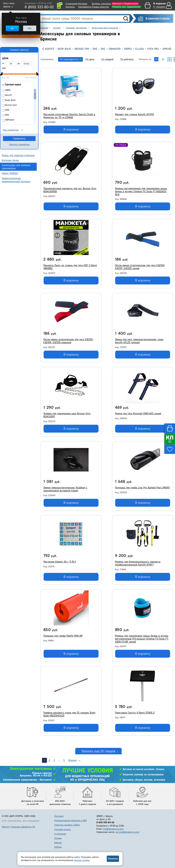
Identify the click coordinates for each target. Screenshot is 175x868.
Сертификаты (85, 7)
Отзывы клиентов (100, 7)
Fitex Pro (153, 49)
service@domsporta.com (127, 832)
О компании (72, 4)
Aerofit (50, 49)
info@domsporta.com (113, 829)
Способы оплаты (62, 829)
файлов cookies (82, 860)
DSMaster (115, 49)
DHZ (103, 49)
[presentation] (43, 49)
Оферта (5, 827)
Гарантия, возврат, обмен (67, 825)
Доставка (83, 4)
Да (12, 28)
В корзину (71, 129)
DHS (95, 49)
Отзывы (58, 838)
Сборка (58, 847)
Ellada (140, 49)
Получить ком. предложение (126, 7)
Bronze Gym (82, 49)
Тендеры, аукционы (101, 4)
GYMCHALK (168, 49)
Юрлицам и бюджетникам (125, 4)
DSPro (128, 49)
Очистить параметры (19, 144)
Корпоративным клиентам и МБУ (71, 820)
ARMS (8, 90)
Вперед (72, 760)
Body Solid (64, 49)
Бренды (58, 843)
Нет (30, 28)
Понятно (113, 859)
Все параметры (11, 130)
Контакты (70, 7)
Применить (19, 139)
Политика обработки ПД (23, 827)
